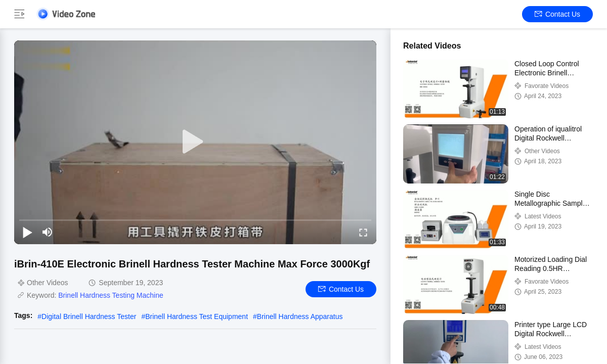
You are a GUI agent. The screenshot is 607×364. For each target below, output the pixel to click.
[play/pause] (27, 232)
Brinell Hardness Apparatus (300, 316)
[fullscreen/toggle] (363, 232)
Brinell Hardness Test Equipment (197, 316)
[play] (195, 142)
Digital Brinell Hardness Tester (89, 316)
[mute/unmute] (48, 232)
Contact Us (557, 14)
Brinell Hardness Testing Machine (111, 295)
